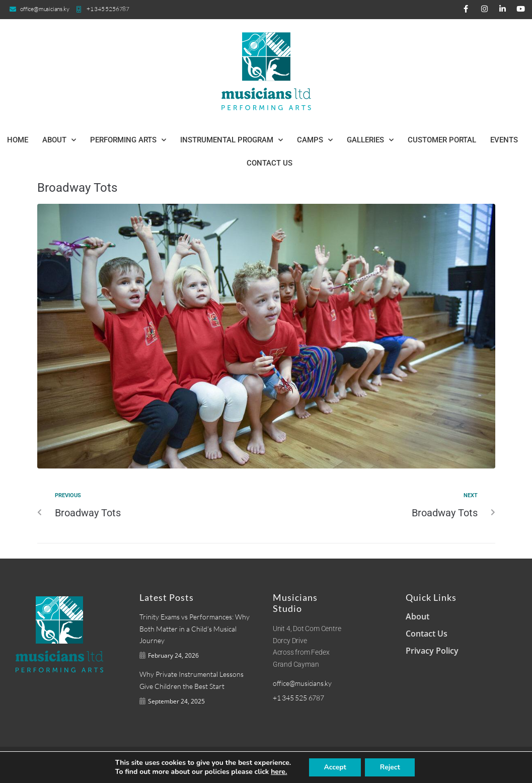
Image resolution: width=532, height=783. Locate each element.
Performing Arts (128, 140)
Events (504, 140)
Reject (395, 767)
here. (279, 772)
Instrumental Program (232, 140)
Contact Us (270, 163)
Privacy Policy (432, 651)
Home (18, 140)
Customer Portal (442, 140)
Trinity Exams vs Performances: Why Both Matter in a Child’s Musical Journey (195, 629)
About (59, 140)
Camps (315, 140)
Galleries (370, 140)
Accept (338, 767)
